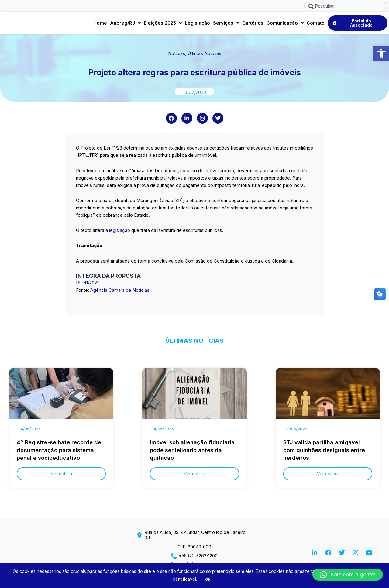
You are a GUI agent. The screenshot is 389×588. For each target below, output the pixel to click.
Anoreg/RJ (125, 24)
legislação (119, 233)
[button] (381, 53)
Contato (316, 24)
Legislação (197, 24)
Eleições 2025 (163, 24)
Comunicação (285, 24)
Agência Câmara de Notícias (120, 292)
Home (100, 24)
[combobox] (346, 6)
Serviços (226, 24)
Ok (208, 579)
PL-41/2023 (88, 285)
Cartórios (253, 24)
